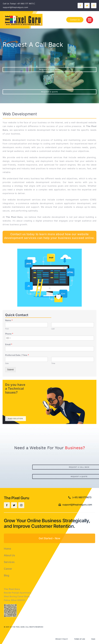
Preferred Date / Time (17, 355)
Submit (10, 370)
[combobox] (8, 338)
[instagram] (94, 6)
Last (53, 329)
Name (9, 320)
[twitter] (87, 6)
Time (53, 363)
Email (9, 344)
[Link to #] (90, 20)
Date (7, 363)
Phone (9, 334)
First (7, 329)
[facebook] (80, 6)
